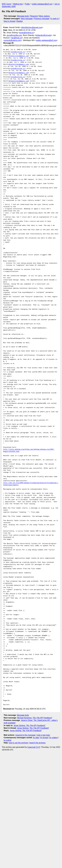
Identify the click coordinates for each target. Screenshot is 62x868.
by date (36, 738)
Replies (20, 21)
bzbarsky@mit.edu (44, 35)
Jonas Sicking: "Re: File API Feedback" (30, 726)
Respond (34, 16)
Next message (27, 19)
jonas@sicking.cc (27, 33)
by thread (44, 738)
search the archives (38, 743)
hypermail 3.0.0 (34, 747)
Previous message (42, 19)
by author (8, 740)
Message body (23, 16)
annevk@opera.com (13, 40)
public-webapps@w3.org (42, 4)
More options (45, 16)
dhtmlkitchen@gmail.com (32, 27)
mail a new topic (43, 735)
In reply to (55, 19)
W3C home (6, 4)
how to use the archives (18, 743)
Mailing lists (18, 4)
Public (27, 4)
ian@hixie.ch (17, 38)
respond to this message (25, 735)
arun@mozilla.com (14, 35)
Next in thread (9, 21)
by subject (54, 738)
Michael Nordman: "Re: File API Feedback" (35, 718)
